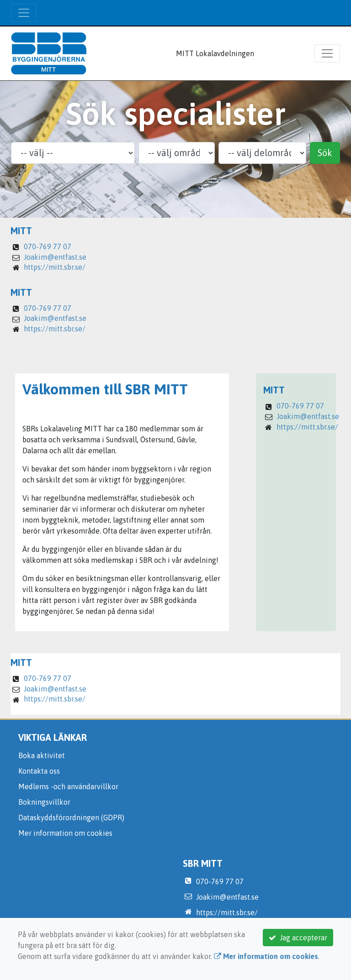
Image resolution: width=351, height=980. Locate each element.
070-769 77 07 (48, 246)
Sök (325, 153)
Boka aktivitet (42, 755)
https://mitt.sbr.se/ (55, 267)
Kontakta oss (39, 771)
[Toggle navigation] (24, 13)
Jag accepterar (298, 938)
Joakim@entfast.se (55, 257)
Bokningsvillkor (44, 802)
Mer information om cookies (65, 833)
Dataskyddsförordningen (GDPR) (71, 818)
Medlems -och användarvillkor (68, 786)
